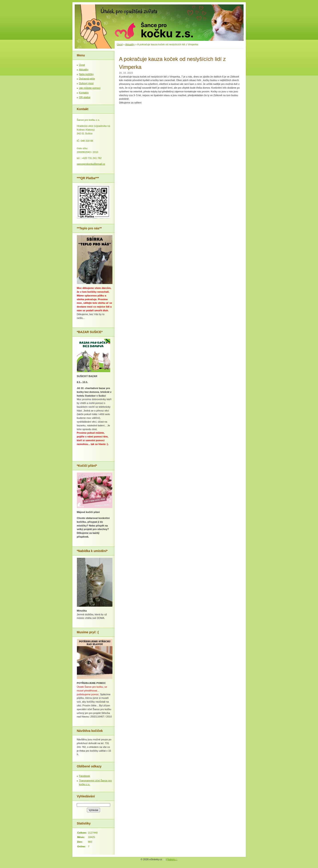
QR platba (85, 97)
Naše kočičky (86, 74)
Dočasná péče (87, 79)
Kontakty (84, 93)
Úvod (120, 44)
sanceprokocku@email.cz (91, 164)
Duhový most (86, 83)
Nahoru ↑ (172, 859)
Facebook (85, 776)
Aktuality (130, 44)
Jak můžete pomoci (90, 88)
